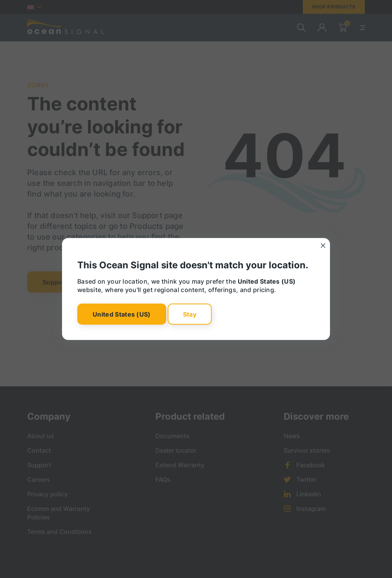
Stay (190, 314)
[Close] (323, 246)
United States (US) (122, 314)
